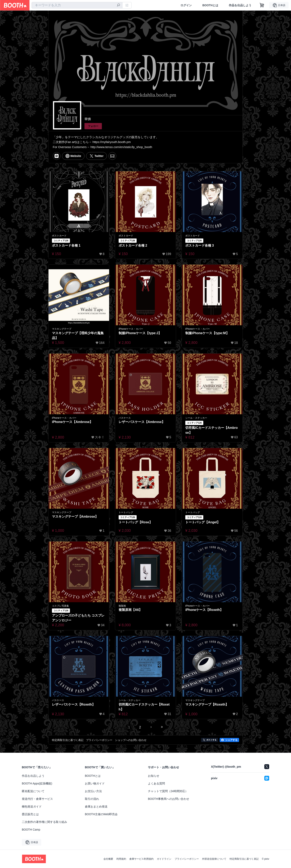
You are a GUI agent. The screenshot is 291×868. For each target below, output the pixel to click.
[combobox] (77, 5)
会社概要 (108, 859)
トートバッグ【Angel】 (203, 522)
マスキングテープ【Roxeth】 (207, 704)
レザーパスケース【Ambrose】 (142, 422)
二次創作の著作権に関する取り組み (44, 822)
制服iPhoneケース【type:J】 (140, 333)
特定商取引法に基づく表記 (244, 859)
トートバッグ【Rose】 (135, 522)
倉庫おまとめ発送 (96, 807)
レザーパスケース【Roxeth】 (74, 704)
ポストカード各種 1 (66, 245)
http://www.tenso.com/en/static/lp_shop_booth (121, 147)
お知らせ (154, 776)
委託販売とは (30, 814)
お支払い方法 (93, 791)
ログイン (186, 5)
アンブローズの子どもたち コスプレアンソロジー (78, 618)
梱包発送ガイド (32, 807)
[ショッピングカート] (262, 5)
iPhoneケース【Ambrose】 (72, 422)
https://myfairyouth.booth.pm (112, 142)
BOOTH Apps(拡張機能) (37, 783)
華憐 (88, 119)
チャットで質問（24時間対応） (168, 791)
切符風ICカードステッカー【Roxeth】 (144, 707)
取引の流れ (92, 799)
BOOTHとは (210, 5)
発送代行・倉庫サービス (37, 799)
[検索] (118, 5)
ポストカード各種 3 (200, 245)
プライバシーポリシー (187, 859)
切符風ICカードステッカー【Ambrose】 (212, 430)
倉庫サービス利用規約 (141, 859)
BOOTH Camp (31, 830)
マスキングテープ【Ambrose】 (75, 517)
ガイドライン (164, 859)
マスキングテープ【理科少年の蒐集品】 (78, 335)
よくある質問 (156, 783)
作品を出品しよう (240, 5)
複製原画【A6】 (130, 610)
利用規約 (121, 859)
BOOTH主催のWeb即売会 (101, 814)
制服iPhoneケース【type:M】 (207, 333)
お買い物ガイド (95, 783)
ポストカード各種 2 (133, 245)
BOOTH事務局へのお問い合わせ (169, 799)
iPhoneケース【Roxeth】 (204, 610)
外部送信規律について (214, 859)
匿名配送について (33, 791)
